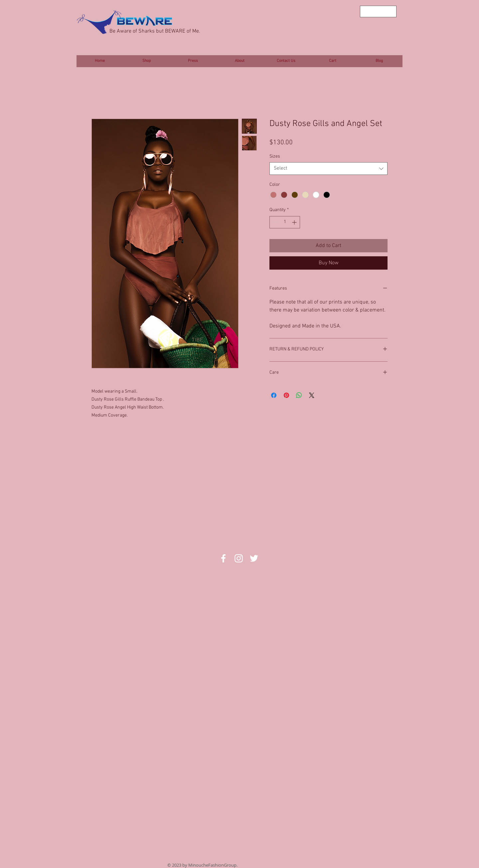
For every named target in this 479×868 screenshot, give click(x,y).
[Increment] (295, 222)
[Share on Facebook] (274, 395)
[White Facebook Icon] (223, 558)
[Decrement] (275, 222)
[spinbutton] (285, 222)
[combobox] (328, 169)
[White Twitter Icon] (254, 558)
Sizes (275, 156)
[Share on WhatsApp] (299, 395)
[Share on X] (312, 395)
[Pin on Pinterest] (286, 395)
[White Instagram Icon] (239, 558)
